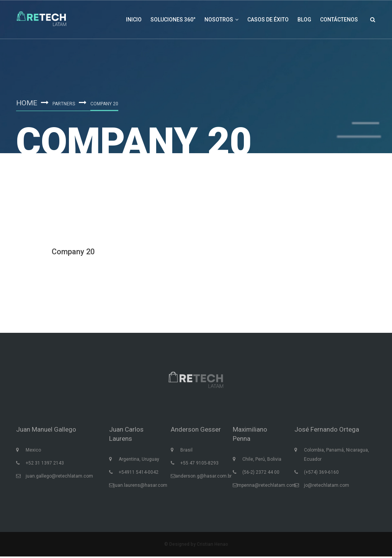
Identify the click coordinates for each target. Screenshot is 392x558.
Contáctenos (339, 20)
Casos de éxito (268, 20)
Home (27, 103)
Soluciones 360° (173, 20)
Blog (304, 20)
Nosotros (221, 20)
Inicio (134, 20)
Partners (65, 104)
